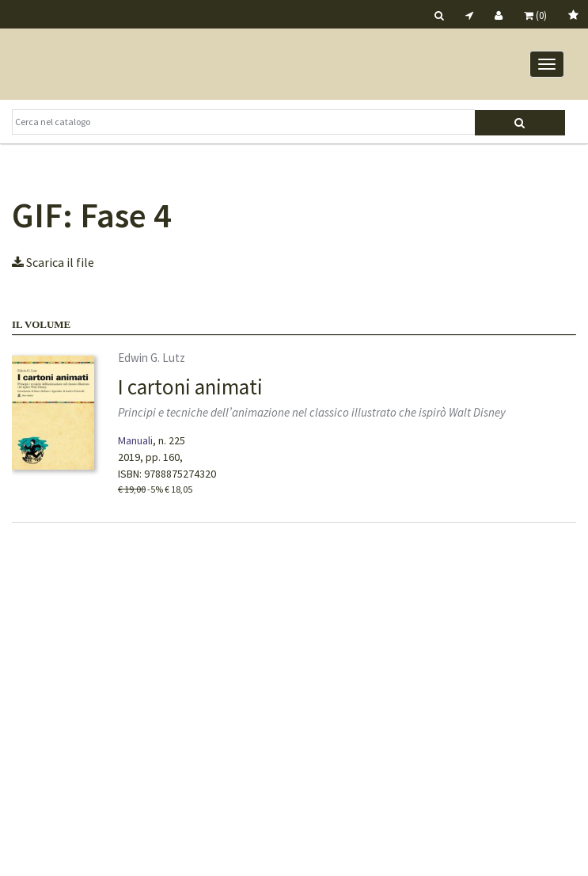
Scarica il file (53, 262)
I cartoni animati (190, 387)
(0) (535, 15)
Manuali (135, 440)
